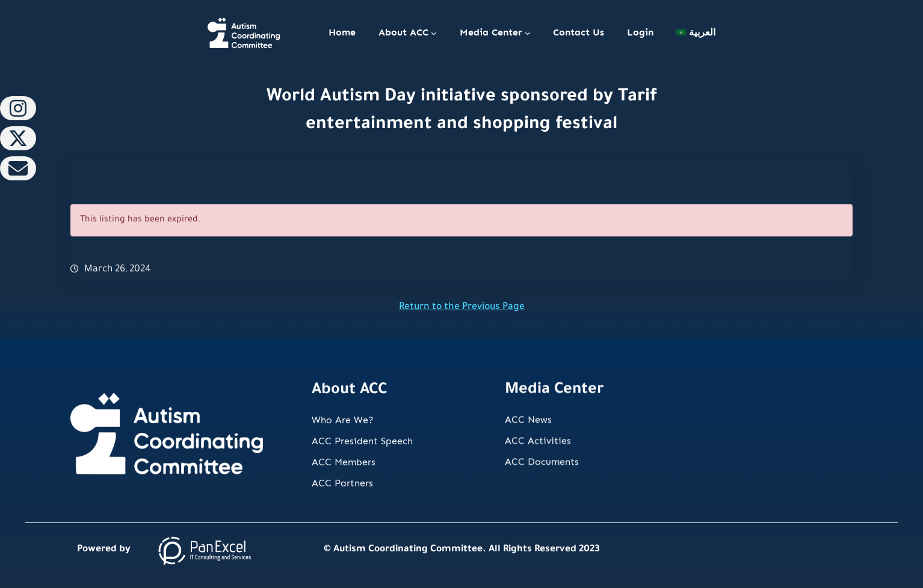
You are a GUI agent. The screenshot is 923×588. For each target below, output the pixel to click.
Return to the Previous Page (462, 308)
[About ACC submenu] (434, 33)
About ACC (403, 32)
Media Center (491, 32)
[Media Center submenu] (528, 33)
